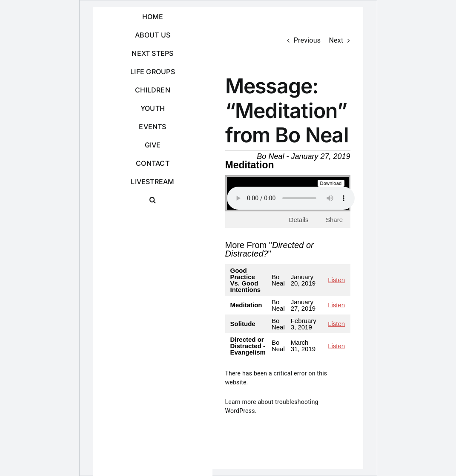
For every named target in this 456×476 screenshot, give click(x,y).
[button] (153, 200)
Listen (336, 280)
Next (336, 40)
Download (331, 183)
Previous (307, 40)
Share (334, 220)
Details (299, 220)
